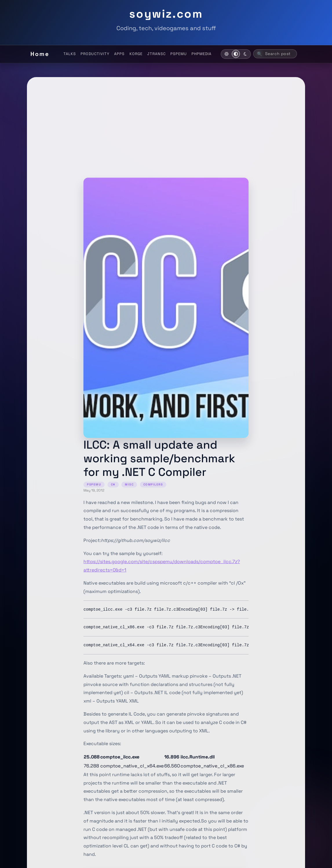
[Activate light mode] (227, 54)
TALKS (70, 54)
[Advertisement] (166, 134)
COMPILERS (153, 484)
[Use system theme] (236, 54)
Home (40, 54)
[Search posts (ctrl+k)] (275, 54)
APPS (119, 54)
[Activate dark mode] (245, 54)
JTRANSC (156, 54)
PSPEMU (179, 54)
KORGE (136, 54)
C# (113, 484)
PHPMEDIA (201, 54)
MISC (129, 484)
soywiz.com (166, 14)
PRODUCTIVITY (95, 54)
